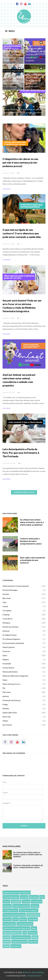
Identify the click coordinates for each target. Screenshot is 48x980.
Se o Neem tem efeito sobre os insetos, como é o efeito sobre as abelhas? (32, 522)
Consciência (7, 619)
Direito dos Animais (10, 627)
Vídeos (5, 721)
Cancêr (5, 606)
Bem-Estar (7, 598)
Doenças (6, 631)
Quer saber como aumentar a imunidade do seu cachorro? (33, 560)
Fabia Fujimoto (9, 647)
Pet (4, 688)
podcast (6, 696)
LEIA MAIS (7, 189)
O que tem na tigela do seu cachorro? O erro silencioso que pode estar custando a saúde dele (22, 233)
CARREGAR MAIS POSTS (24, 492)
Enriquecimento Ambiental (13, 643)
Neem (5, 680)
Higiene (6, 659)
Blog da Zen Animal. (34, 972)
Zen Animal (7, 725)
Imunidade (7, 664)
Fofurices (6, 651)
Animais (6, 594)
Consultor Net (34, 976)
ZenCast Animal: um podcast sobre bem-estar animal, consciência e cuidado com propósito (19, 380)
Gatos (5, 655)
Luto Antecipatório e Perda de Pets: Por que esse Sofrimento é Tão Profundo (21, 453)
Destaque (6, 623)
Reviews (6, 708)
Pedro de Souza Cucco (11, 684)
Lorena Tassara (8, 668)
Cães (4, 602)
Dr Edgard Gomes (10, 635)
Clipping (6, 615)
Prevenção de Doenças (12, 700)
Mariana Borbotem (10, 672)
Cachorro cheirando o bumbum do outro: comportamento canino (31, 541)
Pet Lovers (7, 692)
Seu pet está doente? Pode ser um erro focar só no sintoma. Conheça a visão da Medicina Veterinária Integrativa (22, 306)
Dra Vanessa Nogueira (11, 639)
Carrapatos (7, 610)
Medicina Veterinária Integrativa (15, 676)
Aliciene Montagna (10, 590)
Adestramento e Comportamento (16, 586)
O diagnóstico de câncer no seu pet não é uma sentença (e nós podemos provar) (20, 163)
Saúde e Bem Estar (10, 713)
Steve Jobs (7, 717)
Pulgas (5, 704)
